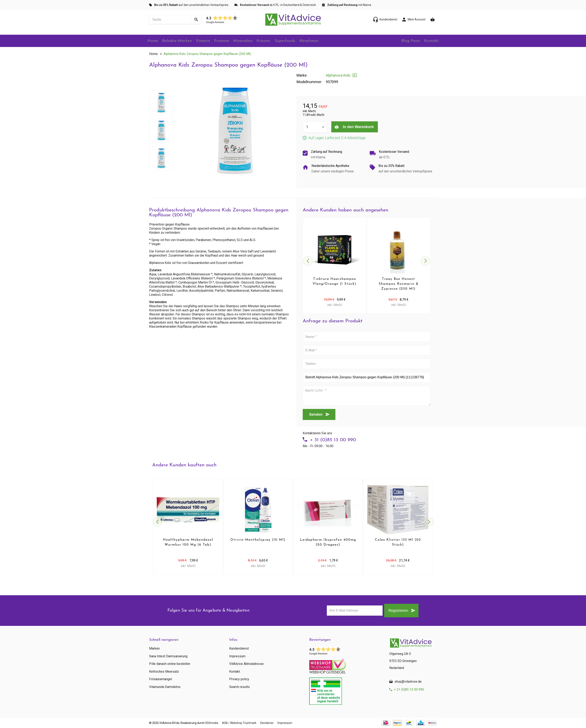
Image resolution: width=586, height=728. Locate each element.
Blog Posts (408, 41)
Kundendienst (239, 649)
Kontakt (431, 41)
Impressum (237, 656)
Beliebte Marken (180, 41)
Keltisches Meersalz (164, 672)
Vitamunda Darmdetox (165, 687)
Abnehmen (319, 41)
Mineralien (249, 41)
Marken (154, 649)
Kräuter (271, 41)
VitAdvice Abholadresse (246, 664)
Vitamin (207, 41)
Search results (239, 687)
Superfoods (294, 41)
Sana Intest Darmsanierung (168, 656)
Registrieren (396, 611)
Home (154, 41)
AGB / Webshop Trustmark (243, 723)
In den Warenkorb (360, 127)
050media (212, 723)
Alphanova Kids (338, 75)
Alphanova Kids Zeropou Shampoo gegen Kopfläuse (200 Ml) (207, 54)
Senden (316, 414)
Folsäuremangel (161, 679)
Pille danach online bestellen (170, 664)
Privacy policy (239, 679)
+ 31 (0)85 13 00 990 (333, 440)
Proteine (227, 41)
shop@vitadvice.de (408, 682)
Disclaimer (274, 723)
